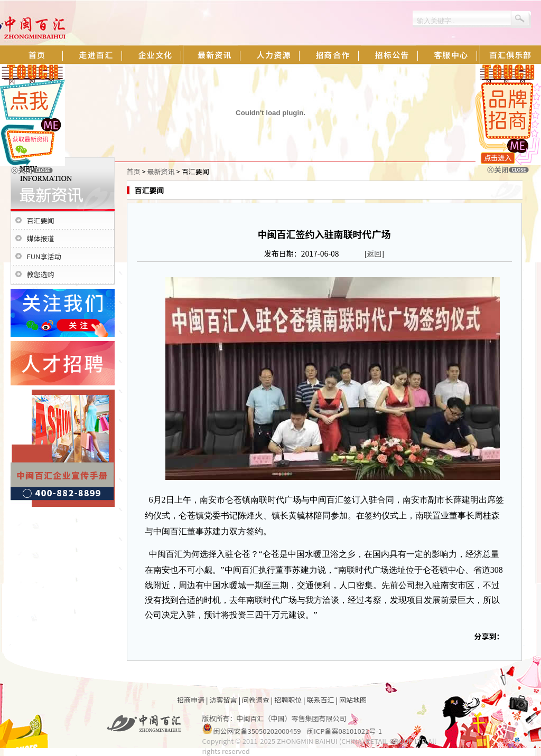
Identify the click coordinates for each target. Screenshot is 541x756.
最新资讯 (161, 171)
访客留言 (223, 700)
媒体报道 (41, 238)
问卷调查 (256, 700)
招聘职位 (288, 700)
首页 (134, 171)
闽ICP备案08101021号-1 (344, 731)
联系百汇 (321, 700)
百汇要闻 (41, 220)
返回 (375, 253)
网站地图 (353, 700)
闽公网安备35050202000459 (257, 731)
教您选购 (41, 274)
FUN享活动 (44, 256)
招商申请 (191, 700)
